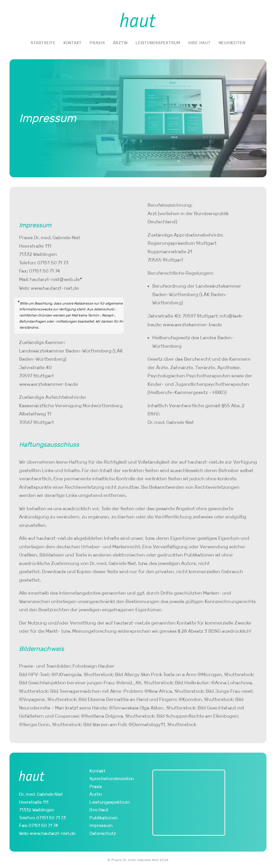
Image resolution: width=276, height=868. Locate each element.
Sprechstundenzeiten (112, 779)
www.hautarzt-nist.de (55, 288)
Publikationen (103, 818)
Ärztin (120, 43)
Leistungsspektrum (158, 43)
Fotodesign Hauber (93, 666)
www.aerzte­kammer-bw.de (49, 384)
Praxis (97, 43)
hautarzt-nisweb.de (55, 279)
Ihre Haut (199, 43)
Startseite (43, 43)
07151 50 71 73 (53, 263)
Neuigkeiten (232, 43)
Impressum (101, 825)
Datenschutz (103, 833)
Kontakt (73, 43)
